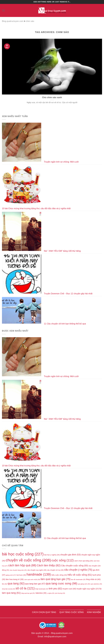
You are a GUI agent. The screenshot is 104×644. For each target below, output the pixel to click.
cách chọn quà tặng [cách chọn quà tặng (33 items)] (84, 561)
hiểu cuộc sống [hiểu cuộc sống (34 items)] (59, 575)
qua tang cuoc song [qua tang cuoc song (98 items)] (62, 583)
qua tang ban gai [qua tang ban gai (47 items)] (35, 584)
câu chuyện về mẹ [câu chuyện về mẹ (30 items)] (55, 570)
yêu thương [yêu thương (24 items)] (60, 593)
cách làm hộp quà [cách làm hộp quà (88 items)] (22, 565)
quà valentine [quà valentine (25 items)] (96, 584)
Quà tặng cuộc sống (72, 612)
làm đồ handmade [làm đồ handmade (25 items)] (78, 579)
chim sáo (30, 21)
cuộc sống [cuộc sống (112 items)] (63, 560)
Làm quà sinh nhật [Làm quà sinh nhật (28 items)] (32, 579)
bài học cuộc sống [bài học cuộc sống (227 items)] (23, 554)
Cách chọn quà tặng (44, 612)
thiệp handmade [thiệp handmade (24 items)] (42, 589)
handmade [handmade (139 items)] (39, 574)
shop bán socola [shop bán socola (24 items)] (9, 589)
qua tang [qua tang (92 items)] (16, 583)
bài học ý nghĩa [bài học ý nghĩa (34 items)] (52, 555)
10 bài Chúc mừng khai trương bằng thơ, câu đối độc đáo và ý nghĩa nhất (36, 208)
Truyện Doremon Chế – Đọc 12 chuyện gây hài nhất (68, 294)
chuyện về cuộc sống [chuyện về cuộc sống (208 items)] (28, 560)
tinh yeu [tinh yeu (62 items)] (55, 589)
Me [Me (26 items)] (5, 584)
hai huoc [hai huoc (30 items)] (21, 575)
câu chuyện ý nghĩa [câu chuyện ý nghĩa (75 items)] (78, 570)
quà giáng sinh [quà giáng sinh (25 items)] (84, 584)
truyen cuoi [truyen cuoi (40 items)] (69, 589)
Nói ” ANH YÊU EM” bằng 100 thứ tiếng (62, 251)
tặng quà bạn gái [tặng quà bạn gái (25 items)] (28, 593)
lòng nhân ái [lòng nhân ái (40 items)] (93, 579)
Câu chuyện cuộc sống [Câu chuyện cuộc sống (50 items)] (75, 566)
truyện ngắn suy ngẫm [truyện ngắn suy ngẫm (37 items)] (88, 589)
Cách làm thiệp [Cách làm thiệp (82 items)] (49, 565)
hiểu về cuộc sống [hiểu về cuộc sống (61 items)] (80, 575)
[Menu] (4, 10)
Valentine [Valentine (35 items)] (41, 593)
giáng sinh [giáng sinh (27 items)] (11, 575)
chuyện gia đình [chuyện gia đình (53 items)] (71, 555)
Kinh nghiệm (94, 612)
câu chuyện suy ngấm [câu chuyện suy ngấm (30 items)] (37, 570)
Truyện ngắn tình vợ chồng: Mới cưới (61, 162)
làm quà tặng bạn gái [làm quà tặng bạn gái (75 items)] (56, 579)
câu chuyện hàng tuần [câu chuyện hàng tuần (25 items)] (18, 570)
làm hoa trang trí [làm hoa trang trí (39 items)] (15, 579)
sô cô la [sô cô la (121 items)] (25, 588)
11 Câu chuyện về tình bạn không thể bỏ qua (65, 324)
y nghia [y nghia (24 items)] (51, 593)
